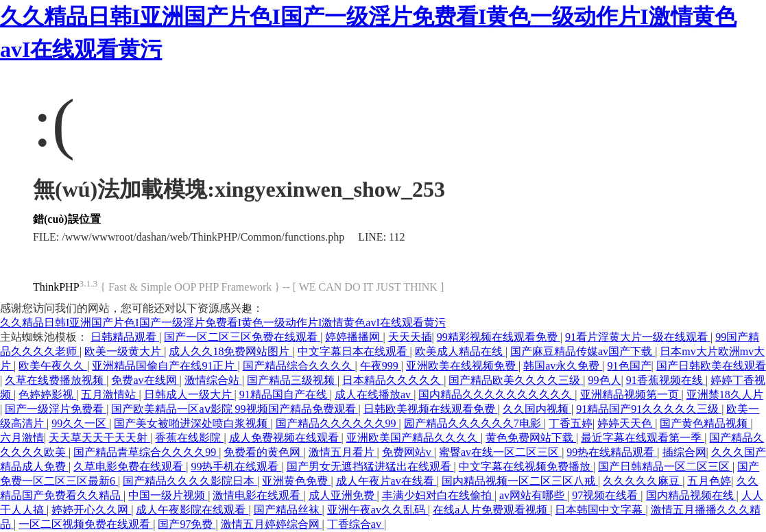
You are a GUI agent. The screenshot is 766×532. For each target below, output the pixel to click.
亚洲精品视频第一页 (631, 395)
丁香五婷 (571, 423)
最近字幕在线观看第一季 (643, 438)
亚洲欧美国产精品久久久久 (414, 438)
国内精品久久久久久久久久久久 (496, 395)
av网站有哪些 (533, 495)
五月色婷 (709, 481)
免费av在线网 (145, 380)
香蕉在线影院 (189, 438)
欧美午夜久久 (53, 366)
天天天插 (410, 337)
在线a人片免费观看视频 (491, 510)
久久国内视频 (537, 409)
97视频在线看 (606, 495)
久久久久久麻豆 (643, 481)
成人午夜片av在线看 (386, 481)
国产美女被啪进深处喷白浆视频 (192, 423)
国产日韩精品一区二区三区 (665, 467)
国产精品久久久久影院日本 (190, 481)
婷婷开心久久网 (91, 510)
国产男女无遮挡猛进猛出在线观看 (370, 467)
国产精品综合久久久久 (299, 366)
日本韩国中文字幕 (600, 510)
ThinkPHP (56, 287)
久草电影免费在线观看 (130, 467)
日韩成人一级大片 (189, 395)
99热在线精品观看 (612, 452)
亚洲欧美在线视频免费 (462, 366)
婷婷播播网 (354, 337)
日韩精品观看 (125, 337)
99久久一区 (80, 423)
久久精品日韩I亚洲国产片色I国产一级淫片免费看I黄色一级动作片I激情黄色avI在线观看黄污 (223, 323)
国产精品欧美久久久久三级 (516, 380)
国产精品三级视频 (292, 380)
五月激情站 (110, 395)
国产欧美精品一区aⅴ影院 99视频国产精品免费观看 (235, 409)
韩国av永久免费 (563, 366)
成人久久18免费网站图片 (230, 351)
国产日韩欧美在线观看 (711, 366)
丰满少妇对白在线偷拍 (438, 495)
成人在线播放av (374, 395)
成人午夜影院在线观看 (192, 510)
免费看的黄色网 (263, 452)
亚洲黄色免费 (296, 481)
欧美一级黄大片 (124, 351)
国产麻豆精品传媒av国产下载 (583, 351)
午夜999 (381, 366)
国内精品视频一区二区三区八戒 (520, 481)
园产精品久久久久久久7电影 (474, 423)
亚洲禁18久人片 (725, 395)
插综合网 (684, 452)
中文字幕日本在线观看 (354, 351)
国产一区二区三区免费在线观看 (242, 337)
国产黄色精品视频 (705, 423)
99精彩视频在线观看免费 (499, 337)
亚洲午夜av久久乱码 (378, 510)
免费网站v (408, 452)
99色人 (605, 380)
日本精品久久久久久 (393, 380)
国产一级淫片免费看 (56, 409)
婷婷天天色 (626, 423)
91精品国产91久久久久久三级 (649, 409)
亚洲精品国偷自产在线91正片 (165, 366)
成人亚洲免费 (343, 495)
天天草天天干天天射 (99, 438)
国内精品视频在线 (691, 495)
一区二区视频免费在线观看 (86, 524)
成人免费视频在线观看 (285, 438)
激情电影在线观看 (258, 495)
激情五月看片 (343, 452)
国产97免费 (187, 524)
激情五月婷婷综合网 (272, 524)
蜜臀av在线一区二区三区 (500, 452)
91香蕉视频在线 (666, 380)
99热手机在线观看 (236, 467)
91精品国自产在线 (285, 395)
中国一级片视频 (168, 495)
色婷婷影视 (47, 395)
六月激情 (22, 438)
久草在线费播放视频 (56, 380)
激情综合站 (213, 380)
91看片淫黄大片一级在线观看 (638, 337)
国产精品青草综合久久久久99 (146, 452)
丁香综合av (356, 524)
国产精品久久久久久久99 (337, 423)
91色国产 (630, 366)
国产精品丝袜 (288, 510)
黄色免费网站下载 (531, 438)
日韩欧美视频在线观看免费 (431, 409)
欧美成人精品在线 (460, 351)
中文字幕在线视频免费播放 (526, 467)
